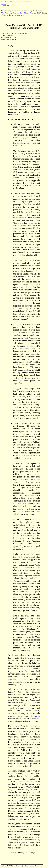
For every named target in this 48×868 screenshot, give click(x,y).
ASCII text (6, 5)
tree (29, 2)
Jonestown (35, 716)
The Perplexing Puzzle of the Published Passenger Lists (21, 13)
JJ (5, 2)
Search (26, 2)
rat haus (18, 2)
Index (22, 2)
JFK (7, 2)
